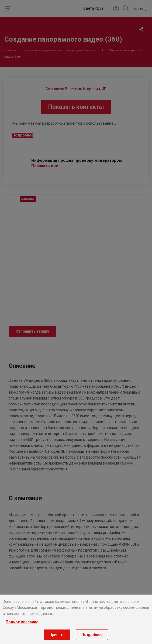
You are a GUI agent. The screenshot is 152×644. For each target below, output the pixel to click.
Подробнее (92, 635)
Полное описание (22, 622)
